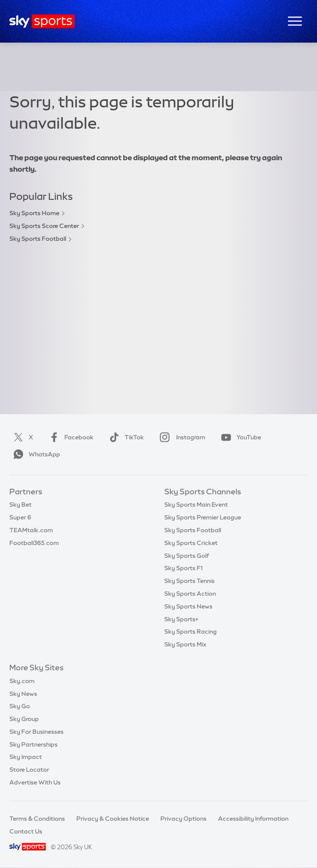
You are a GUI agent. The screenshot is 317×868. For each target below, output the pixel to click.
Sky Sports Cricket (191, 543)
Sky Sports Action (190, 594)
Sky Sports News (188, 606)
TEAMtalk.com (31, 530)
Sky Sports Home (34, 213)
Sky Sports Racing (190, 632)
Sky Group (24, 719)
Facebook (70, 437)
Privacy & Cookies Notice (113, 819)
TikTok (125, 437)
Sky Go (20, 706)
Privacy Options (183, 819)
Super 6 (20, 517)
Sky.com (22, 681)
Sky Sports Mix (185, 644)
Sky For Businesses (36, 732)
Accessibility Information (253, 819)
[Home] (42, 22)
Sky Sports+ (181, 619)
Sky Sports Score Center (44, 226)
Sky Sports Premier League (203, 517)
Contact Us (26, 831)
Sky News (23, 694)
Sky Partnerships (33, 744)
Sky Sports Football (38, 239)
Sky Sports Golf (187, 556)
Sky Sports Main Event (196, 505)
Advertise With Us (35, 782)
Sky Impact (26, 757)
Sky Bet (20, 505)
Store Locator (29, 770)
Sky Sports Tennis (189, 581)
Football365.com (34, 543)
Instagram (181, 437)
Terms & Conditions (37, 819)
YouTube (239, 437)
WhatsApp (35, 454)
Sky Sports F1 (183, 568)
